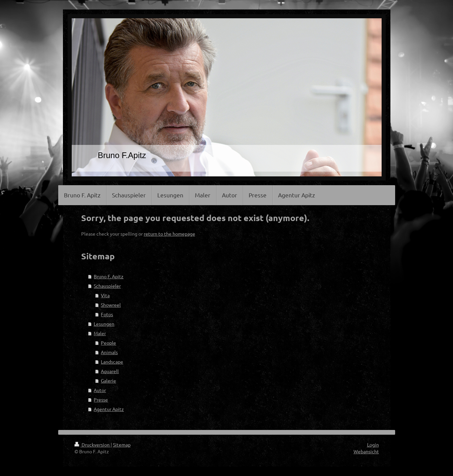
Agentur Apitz (109, 409)
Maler (100, 333)
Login (373, 445)
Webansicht (366, 451)
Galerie (108, 381)
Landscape (112, 362)
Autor (100, 390)
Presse (101, 399)
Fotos (107, 314)
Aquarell (110, 371)
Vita (105, 295)
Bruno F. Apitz (109, 276)
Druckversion (93, 445)
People (108, 343)
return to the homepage (169, 234)
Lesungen (104, 324)
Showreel (111, 305)
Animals (109, 352)
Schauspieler (107, 286)
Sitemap (122, 445)
